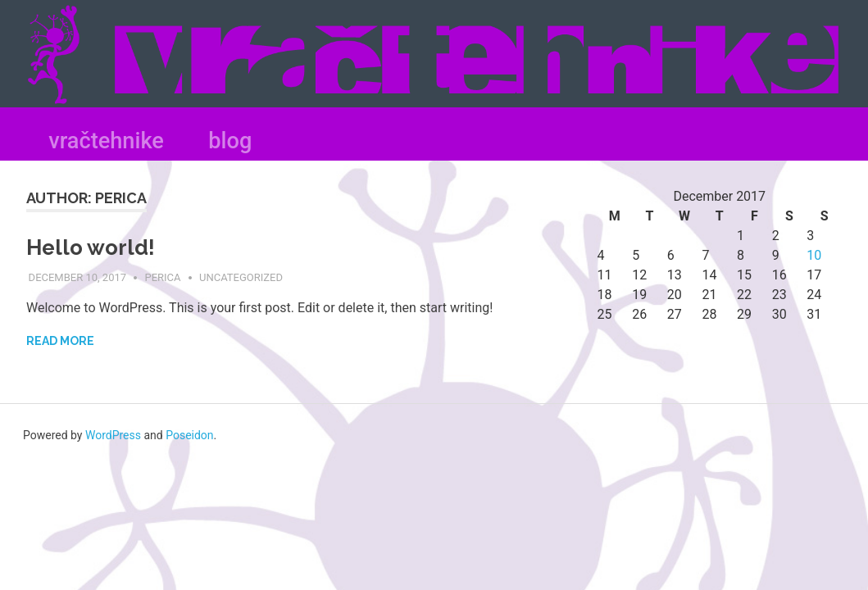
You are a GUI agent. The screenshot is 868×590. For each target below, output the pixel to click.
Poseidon (189, 435)
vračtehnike (106, 141)
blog (230, 141)
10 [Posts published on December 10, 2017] (814, 255)
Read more (60, 341)
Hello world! (91, 247)
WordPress (113, 435)
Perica (162, 277)
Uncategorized (241, 277)
